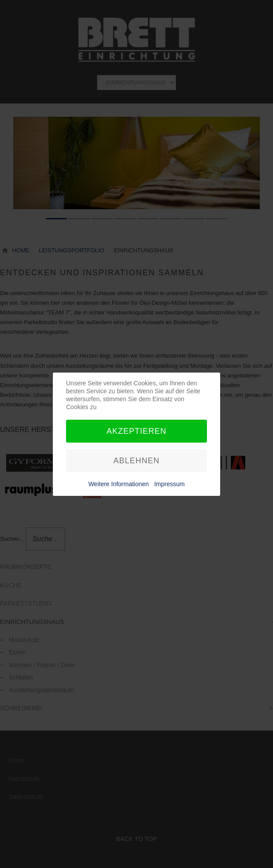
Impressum (169, 484)
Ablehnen (136, 461)
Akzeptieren (136, 431)
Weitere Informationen (119, 484)
